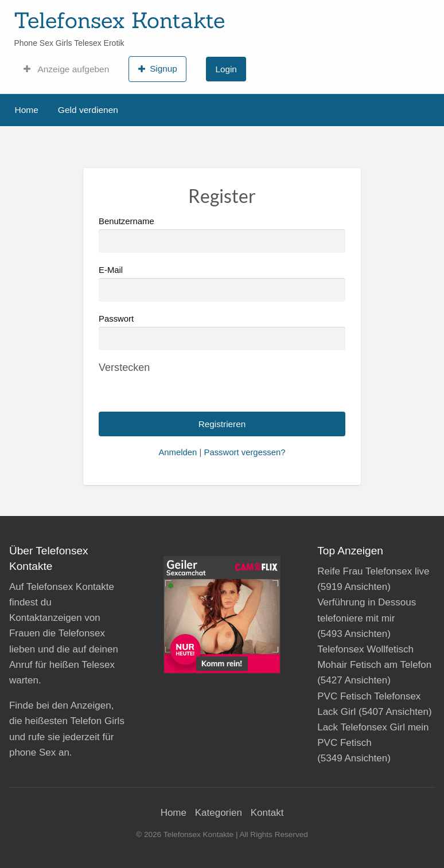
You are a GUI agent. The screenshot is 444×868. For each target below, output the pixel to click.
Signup (158, 69)
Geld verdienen (88, 110)
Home (27, 110)
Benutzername (222, 235)
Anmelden (178, 452)
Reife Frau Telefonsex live (373, 571)
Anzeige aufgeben (66, 69)
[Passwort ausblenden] (124, 367)
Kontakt (267, 813)
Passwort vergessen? (244, 452)
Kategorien (219, 813)
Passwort (116, 319)
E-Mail (222, 284)
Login (226, 69)
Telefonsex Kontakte (119, 20)
